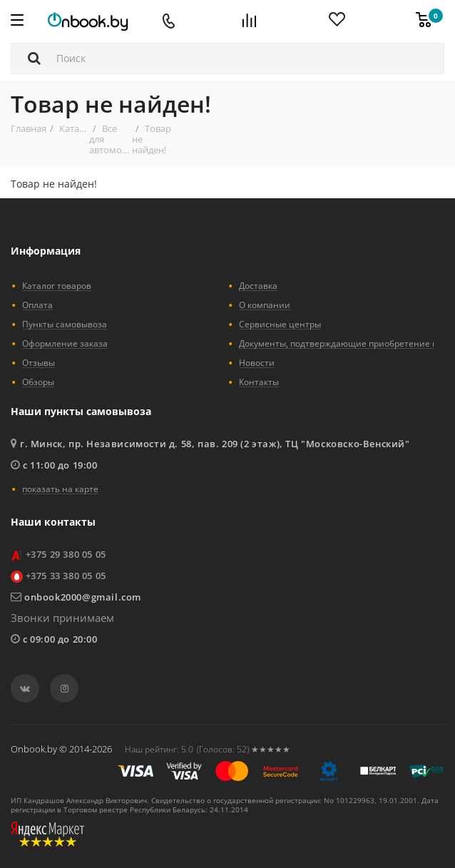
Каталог (77, 128)
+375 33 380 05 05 (66, 576)
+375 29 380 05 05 (66, 554)
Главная (29, 128)
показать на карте (60, 489)
